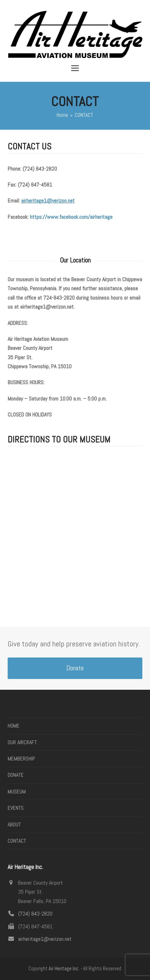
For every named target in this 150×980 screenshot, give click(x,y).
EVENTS (16, 808)
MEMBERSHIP (21, 759)
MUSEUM (17, 792)
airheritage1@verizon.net (45, 939)
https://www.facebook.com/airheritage (71, 217)
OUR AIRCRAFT (22, 742)
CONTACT (17, 841)
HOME (14, 726)
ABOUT (14, 824)
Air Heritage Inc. (64, 969)
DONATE (16, 775)
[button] (75, 68)
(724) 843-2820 (35, 914)
